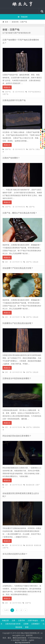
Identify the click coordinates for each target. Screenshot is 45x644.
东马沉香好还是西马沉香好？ (15, 554)
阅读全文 (7, 87)
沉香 (6, 262)
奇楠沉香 (5, 620)
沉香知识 (23, 4)
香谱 (27, 627)
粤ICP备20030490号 (23, 643)
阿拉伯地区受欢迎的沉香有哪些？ (17, 436)
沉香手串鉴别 (33, 620)
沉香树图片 (36, 624)
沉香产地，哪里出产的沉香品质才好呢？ (20, 213)
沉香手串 (21, 620)
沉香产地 (8, 92)
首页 (5, 22)
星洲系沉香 (38, 545)
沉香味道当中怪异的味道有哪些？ (17, 378)
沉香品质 (35, 262)
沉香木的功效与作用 (13, 624)
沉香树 (26, 624)
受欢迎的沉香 (30, 485)
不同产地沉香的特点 (34, 92)
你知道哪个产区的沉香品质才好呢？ (18, 268)
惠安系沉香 (29, 545)
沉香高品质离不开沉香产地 (14, 100)
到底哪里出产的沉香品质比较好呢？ (18, 323)
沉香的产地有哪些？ (11, 158)
